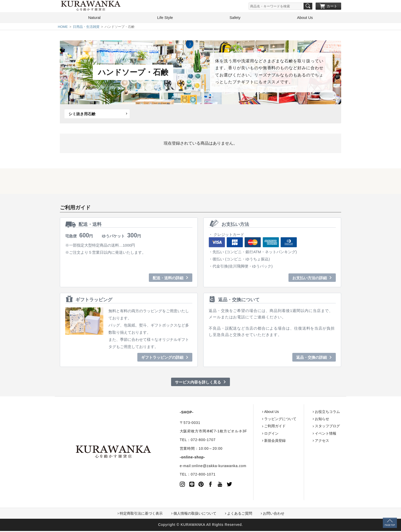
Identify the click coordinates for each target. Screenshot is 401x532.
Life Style (165, 19)
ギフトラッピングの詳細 (162, 358)
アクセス (302, 442)
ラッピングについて (261, 420)
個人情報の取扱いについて (195, 514)
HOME (63, 28)
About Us (305, 19)
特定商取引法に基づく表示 (141, 514)
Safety (235, 19)
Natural (94, 19)
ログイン (252, 434)
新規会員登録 (255, 442)
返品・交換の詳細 (311, 358)
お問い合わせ (274, 514)
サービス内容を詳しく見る (198, 383)
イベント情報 (306, 434)
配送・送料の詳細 (168, 279)
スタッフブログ (308, 427)
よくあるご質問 (240, 514)
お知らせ (302, 420)
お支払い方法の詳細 (310, 279)
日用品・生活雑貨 (86, 28)
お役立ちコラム (308, 413)
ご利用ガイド (255, 427)
